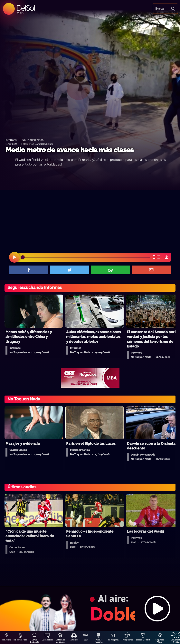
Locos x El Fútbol (143, 640)
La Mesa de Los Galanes (60, 641)
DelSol (26, 8)
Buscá (159, 9)
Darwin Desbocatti (34, 641)
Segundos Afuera (160, 641)
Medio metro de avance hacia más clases (69, 150)
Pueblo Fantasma (99, 641)
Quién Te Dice (47, 640)
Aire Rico (74, 640)
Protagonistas (127, 640)
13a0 (86, 640)
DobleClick (6, 640)
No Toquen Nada (20, 640)
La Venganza (113, 640)
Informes (11, 140)
